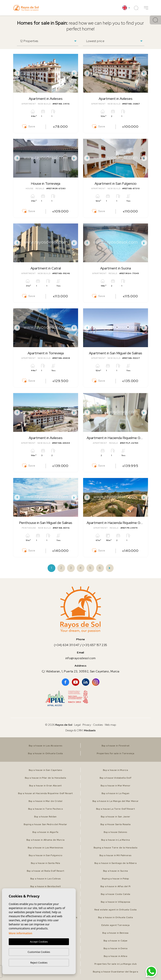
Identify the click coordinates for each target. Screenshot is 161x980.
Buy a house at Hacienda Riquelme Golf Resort (45, 793)
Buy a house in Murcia (115, 770)
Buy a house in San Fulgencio (45, 855)
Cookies (98, 725)
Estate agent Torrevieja (115, 925)
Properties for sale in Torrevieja (115, 753)
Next (74, 73)
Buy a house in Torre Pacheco (45, 809)
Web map (110, 725)
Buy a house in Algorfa (45, 832)
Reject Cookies (39, 963)
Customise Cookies (39, 952)
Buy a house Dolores (115, 832)
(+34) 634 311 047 (67, 645)
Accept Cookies (39, 942)
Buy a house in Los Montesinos (45, 848)
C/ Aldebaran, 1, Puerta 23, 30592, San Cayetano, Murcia (81, 671)
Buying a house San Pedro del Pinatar (45, 824)
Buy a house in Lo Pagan (115, 793)
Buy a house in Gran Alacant (45, 786)
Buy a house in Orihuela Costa (45, 753)
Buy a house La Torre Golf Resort (115, 809)
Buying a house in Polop (115, 879)
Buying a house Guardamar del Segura (115, 972)
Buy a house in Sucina (116, 871)
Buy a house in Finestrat (116, 746)
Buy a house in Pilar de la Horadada (45, 778)
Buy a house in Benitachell (45, 886)
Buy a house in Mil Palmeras (115, 855)
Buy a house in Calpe (116, 941)
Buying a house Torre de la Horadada (115, 848)
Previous (17, 73)
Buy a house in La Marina (115, 840)
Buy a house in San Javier (116, 817)
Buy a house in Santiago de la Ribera (115, 863)
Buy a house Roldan (45, 817)
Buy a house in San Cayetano (45, 770)
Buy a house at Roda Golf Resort (46, 871)
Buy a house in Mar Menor (115, 786)
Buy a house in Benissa (115, 933)
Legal (78, 725)
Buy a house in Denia (115, 948)
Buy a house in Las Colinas (45, 879)
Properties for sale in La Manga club (115, 964)
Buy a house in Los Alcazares (46, 746)
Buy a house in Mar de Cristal (45, 801)
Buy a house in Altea (115, 956)
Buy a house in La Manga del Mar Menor (115, 801)
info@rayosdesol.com (80, 658)
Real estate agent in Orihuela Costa (116, 910)
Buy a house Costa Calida (116, 894)
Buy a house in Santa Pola (45, 863)
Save (29, 126)
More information (20, 933)
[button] (146, 8)
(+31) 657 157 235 (95, 645)
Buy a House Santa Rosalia (116, 824)
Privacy (87, 725)
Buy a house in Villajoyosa (115, 902)
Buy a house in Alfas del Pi (116, 886)
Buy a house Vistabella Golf (116, 778)
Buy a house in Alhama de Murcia (46, 840)
